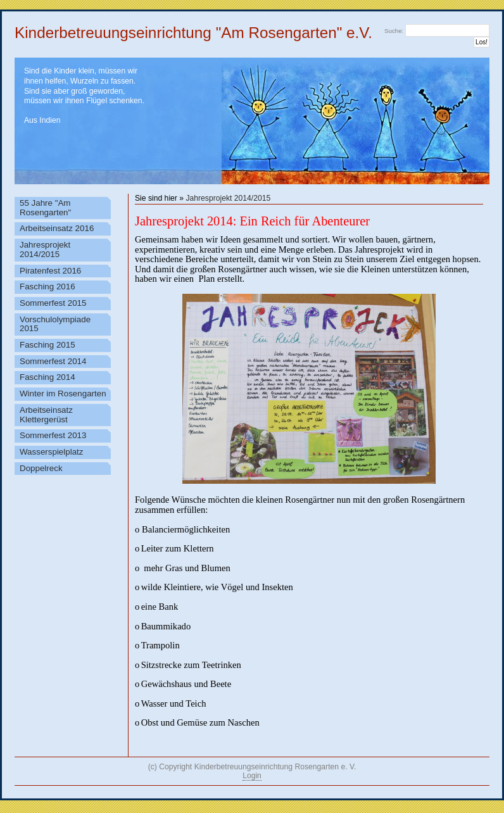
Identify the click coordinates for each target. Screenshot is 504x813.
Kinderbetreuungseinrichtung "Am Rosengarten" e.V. (193, 33)
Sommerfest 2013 (53, 435)
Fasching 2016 (47, 287)
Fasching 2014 (47, 377)
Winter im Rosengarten (63, 394)
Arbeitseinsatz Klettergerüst (46, 415)
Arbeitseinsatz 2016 (57, 228)
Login (252, 776)
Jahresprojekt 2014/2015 (228, 198)
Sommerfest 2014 (53, 361)
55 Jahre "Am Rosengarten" (45, 208)
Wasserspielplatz (51, 452)
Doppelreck (41, 468)
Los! (482, 42)
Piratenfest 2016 (50, 271)
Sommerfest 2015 (53, 303)
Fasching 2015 (47, 345)
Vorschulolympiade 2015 (55, 324)
